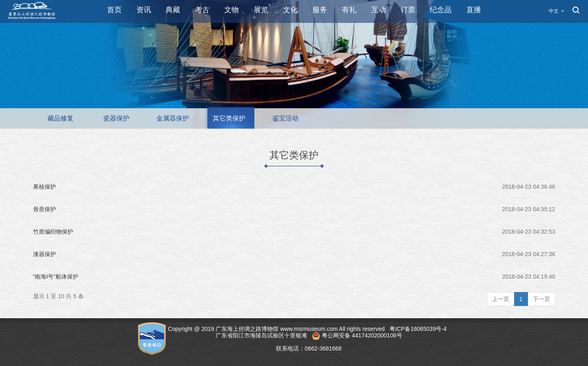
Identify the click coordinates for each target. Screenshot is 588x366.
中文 (554, 11)
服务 (320, 10)
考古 (202, 10)
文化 (290, 10)
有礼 (349, 10)
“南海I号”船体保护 (56, 277)
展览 (261, 10)
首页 (114, 10)
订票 (408, 10)
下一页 (541, 299)
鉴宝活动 (285, 118)
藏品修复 (60, 118)
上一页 (501, 299)
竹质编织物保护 (53, 232)
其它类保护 (229, 118)
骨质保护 (45, 209)
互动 (379, 10)
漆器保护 (45, 254)
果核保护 (45, 187)
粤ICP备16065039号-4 (419, 329)
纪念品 (441, 10)
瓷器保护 (116, 118)
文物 (232, 10)
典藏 (173, 10)
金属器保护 (173, 118)
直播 (474, 10)
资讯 (144, 10)
